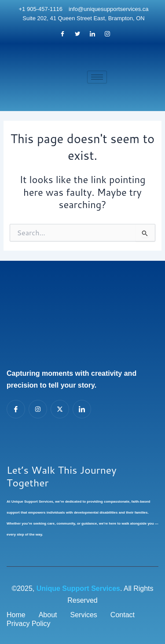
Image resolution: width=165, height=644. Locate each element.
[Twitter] (77, 34)
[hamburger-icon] (97, 77)
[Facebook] (62, 34)
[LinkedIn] (92, 34)
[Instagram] (107, 34)
